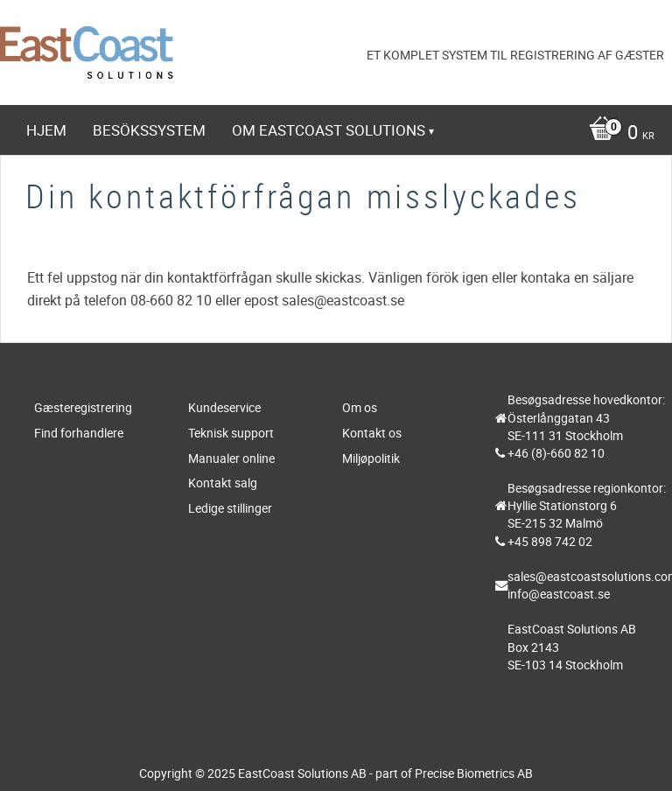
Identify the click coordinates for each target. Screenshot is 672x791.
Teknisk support (231, 433)
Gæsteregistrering (83, 407)
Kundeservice (224, 407)
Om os (360, 407)
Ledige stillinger (230, 508)
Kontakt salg (223, 483)
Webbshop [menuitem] (239, 178)
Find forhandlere (79, 433)
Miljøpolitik (371, 458)
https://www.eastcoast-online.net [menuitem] (180, 226)
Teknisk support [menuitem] (108, 178)
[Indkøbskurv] (340, 134)
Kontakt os (372, 433)
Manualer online (231, 458)
